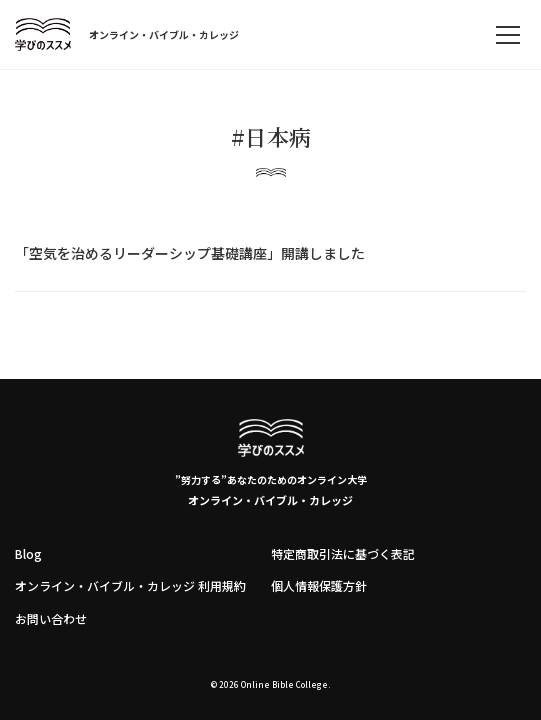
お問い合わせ (51, 618)
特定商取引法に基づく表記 (343, 553)
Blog (28, 553)
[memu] (508, 35)
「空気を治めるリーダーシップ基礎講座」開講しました (190, 253)
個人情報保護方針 (319, 585)
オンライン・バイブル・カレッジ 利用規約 (130, 585)
